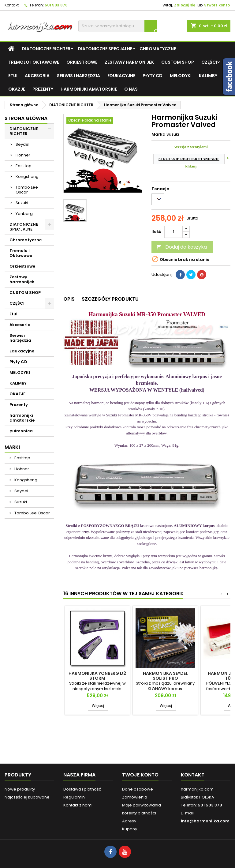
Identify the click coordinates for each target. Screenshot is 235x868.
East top (24, 166)
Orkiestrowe (82, 62)
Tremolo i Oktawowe (34, 62)
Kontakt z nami (78, 805)
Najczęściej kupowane (27, 797)
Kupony (130, 829)
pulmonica (21, 431)
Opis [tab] (69, 299)
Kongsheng (27, 177)
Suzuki (22, 203)
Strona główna (26, 118)
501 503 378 (56, 5)
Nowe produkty (20, 789)
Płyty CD (153, 76)
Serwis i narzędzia (78, 76)
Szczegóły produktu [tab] (110, 299)
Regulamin (74, 797)
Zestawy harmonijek (129, 62)
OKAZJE (17, 89)
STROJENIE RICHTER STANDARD (189, 159)
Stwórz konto (217, 5)
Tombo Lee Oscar (27, 190)
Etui (13, 76)
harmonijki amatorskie (89, 89)
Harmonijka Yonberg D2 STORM (97, 676)
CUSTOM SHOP (178, 62)
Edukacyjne (121, 76)
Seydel (22, 144)
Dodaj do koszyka (181, 247)
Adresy (129, 821)
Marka (159, 134)
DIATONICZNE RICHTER (46, 49)
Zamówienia (135, 797)
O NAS (131, 89)
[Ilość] (173, 232)
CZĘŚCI (209, 62)
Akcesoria (37, 76)
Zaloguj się (185, 5)
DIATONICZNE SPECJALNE (105, 49)
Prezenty (43, 89)
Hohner (23, 155)
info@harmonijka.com (205, 821)
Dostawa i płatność (82, 789)
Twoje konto (140, 775)
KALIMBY (208, 76)
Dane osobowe (138, 789)
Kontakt (12, 5)
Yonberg (24, 214)
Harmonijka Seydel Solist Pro (165, 676)
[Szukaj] (117, 26)
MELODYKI (181, 76)
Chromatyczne (158, 49)
